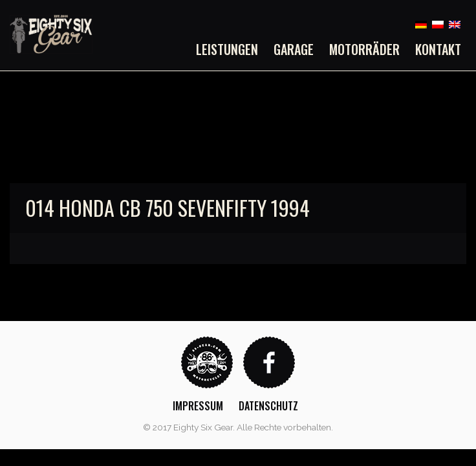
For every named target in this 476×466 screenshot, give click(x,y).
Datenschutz (268, 406)
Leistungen (227, 49)
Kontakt (438, 49)
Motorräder (364, 49)
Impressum (198, 406)
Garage (294, 49)
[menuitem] (231, 49)
